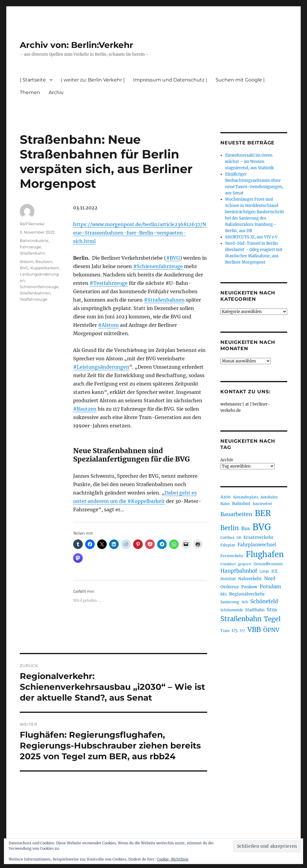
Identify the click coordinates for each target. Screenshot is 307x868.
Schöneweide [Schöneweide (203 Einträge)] (232, 610)
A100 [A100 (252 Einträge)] (225, 497)
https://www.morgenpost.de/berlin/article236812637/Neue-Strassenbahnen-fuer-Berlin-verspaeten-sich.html (140, 233)
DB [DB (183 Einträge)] (239, 538)
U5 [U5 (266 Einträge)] (235, 630)
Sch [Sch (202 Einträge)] (245, 602)
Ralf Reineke (32, 224)
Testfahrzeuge (34, 299)
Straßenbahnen (35, 293)
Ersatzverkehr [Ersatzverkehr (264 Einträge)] (259, 537)
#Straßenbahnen (164, 300)
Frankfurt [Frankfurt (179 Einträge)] (228, 564)
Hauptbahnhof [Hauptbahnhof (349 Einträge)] (239, 571)
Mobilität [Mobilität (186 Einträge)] (228, 579)
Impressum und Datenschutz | (170, 80)
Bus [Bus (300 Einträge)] (246, 528)
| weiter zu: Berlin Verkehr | (93, 80)
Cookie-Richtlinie (173, 859)
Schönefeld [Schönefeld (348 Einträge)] (264, 601)
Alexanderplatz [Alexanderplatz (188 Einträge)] (246, 497)
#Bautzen (85, 409)
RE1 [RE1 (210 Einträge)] (224, 594)
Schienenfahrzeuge (39, 287)
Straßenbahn (33, 253)
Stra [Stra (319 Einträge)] (272, 610)
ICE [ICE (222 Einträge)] (274, 571)
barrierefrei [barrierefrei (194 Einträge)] (262, 504)
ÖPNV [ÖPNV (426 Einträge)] (271, 630)
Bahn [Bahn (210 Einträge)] (225, 504)
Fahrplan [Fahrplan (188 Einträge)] (228, 545)
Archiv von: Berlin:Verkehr (76, 45)
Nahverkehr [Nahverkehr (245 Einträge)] (250, 579)
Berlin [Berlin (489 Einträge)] (230, 528)
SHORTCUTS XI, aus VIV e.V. (252, 237)
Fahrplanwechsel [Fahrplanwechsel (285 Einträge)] (257, 545)
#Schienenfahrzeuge (158, 266)
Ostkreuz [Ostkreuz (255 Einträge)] (230, 587)
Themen (30, 92)
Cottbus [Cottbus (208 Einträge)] (227, 537)
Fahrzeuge (30, 247)
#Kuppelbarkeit (146, 501)
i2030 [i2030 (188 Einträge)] (264, 571)
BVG (24, 268)
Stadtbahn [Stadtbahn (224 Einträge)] (255, 610)
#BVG (173, 258)
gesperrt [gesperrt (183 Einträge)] (245, 564)
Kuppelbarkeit (45, 268)
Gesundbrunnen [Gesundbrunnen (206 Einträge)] (268, 564)
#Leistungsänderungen (101, 367)
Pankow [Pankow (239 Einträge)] (249, 587)
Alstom (27, 261)
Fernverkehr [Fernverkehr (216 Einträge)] (232, 556)
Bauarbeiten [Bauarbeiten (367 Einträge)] (236, 514)
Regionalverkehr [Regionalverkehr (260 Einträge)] (247, 594)
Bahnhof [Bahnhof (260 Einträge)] (241, 503)
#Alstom (108, 325)
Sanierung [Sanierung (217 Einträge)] (230, 602)
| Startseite (33, 80)
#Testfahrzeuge (109, 283)
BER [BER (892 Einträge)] (263, 513)
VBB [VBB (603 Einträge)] (254, 630)
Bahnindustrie (34, 241)
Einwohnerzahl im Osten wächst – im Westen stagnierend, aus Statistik (249, 162)
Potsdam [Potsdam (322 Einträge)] (270, 586)
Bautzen (44, 261)
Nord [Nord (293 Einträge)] (270, 579)
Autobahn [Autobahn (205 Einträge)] (269, 497)
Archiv (56, 92)
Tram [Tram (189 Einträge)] (225, 631)
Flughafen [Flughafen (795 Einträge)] (265, 554)
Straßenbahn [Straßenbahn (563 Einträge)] (241, 619)
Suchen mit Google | (240, 80)
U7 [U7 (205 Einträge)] (243, 631)
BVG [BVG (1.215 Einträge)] (262, 527)
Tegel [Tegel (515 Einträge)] (272, 619)
